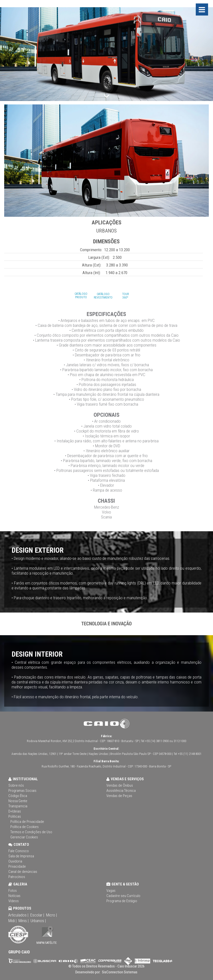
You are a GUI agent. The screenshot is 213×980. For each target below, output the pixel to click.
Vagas (111, 891)
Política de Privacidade (27, 822)
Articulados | (18, 915)
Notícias (14, 896)
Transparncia (18, 806)
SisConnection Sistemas (119, 972)
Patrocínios (17, 877)
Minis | (24, 921)
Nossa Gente (18, 801)
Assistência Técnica (121, 791)
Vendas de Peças (119, 796)
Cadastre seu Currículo (123, 896)
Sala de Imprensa (21, 856)
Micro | (51, 915)
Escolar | (37, 915)
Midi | (12, 921)
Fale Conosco (19, 851)
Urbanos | (38, 921)
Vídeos (14, 901)
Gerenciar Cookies (24, 837)
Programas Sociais (22, 791)
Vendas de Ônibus (120, 785)
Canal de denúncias (23, 872)
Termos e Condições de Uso (31, 832)
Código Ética (18, 796)
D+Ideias (15, 811)
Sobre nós (16, 785)
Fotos (13, 891)
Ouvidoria (15, 861)
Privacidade (17, 866)
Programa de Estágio (122, 901)
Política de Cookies (25, 827)
